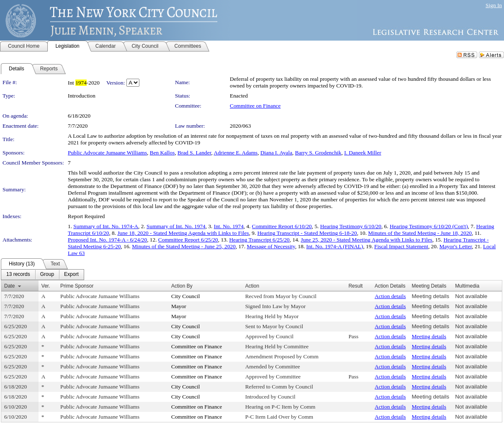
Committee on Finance (255, 106)
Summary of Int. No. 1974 (176, 226)
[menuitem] (18, 275)
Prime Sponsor (77, 286)
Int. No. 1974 (229, 226)
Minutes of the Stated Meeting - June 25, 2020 (184, 246)
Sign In (494, 5)
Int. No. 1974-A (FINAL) (335, 246)
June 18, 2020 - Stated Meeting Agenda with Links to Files (183, 233)
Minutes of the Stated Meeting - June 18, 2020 (420, 233)
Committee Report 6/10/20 (282, 226)
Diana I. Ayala (276, 153)
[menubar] (42, 275)
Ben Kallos (162, 153)
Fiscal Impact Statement (401, 246)
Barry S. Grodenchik (318, 153)
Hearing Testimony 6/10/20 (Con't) (429, 226)
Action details (390, 296)
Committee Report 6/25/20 (188, 240)
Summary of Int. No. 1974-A (106, 226)
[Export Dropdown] (71, 275)
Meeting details (430, 296)
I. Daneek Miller (363, 153)
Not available (471, 296)
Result (355, 286)
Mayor (179, 306)
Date (9, 286)
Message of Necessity (271, 246)
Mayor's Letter (456, 246)
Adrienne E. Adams (236, 153)
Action (252, 286)
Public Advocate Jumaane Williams (107, 153)
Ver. (46, 286)
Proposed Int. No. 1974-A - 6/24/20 (107, 240)
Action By (182, 286)
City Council (186, 296)
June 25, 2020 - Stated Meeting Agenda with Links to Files (366, 240)
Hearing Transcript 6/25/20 (259, 240)
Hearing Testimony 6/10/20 (351, 226)
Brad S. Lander (194, 153)
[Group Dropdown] (47, 275)
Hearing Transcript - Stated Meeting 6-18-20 (307, 233)
